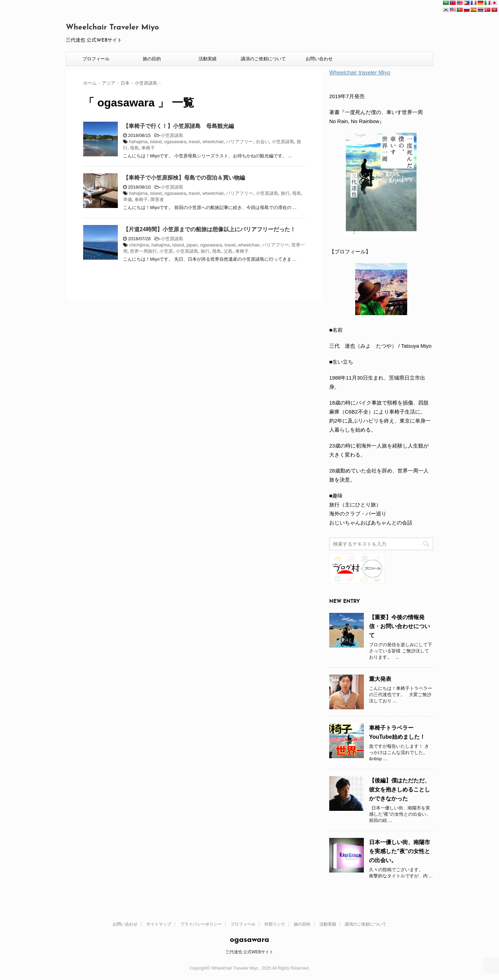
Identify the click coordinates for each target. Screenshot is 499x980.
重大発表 (380, 679)
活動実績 (208, 59)
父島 (228, 251)
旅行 (285, 193)
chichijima (139, 245)
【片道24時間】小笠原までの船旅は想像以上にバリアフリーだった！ (209, 229)
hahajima (138, 142)
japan (192, 245)
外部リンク (275, 924)
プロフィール (96, 59)
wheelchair (213, 142)
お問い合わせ (319, 59)
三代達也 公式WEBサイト (250, 952)
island (156, 142)
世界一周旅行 (143, 251)
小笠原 (166, 251)
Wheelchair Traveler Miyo (112, 28)
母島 (134, 148)
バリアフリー (239, 142)
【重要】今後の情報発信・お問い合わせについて (400, 626)
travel (194, 142)
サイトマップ (159, 924)
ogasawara (175, 142)
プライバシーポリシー (201, 924)
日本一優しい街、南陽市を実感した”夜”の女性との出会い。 (400, 851)
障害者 (157, 200)
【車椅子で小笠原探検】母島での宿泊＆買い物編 (184, 178)
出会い (262, 142)
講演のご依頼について (263, 59)
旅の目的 (152, 59)
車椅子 (148, 148)
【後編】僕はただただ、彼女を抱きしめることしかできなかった (400, 790)
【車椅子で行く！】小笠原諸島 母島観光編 (178, 126)
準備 (128, 200)
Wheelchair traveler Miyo (360, 73)
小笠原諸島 (172, 135)
